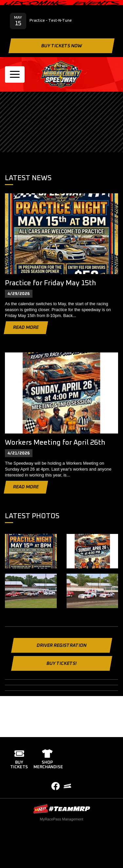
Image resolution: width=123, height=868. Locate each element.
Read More (26, 328)
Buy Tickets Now (61, 46)
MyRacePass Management (61, 819)
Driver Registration (61, 646)
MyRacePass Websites (62, 809)
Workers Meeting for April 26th (55, 443)
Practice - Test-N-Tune (51, 21)
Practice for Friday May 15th (51, 283)
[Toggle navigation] (15, 74)
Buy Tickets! (61, 664)
